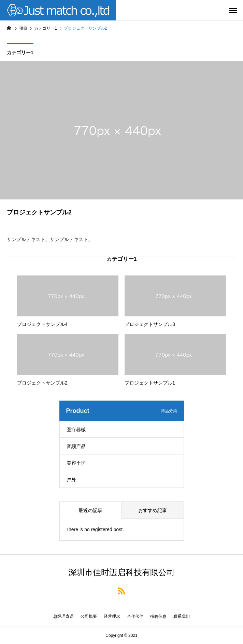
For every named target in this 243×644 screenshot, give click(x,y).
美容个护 (76, 463)
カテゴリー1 (20, 53)
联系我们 (182, 616)
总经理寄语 (63, 616)
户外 (71, 480)
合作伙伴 (135, 616)
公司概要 (89, 616)
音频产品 (76, 446)
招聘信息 (158, 616)
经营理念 (112, 616)
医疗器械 (76, 430)
